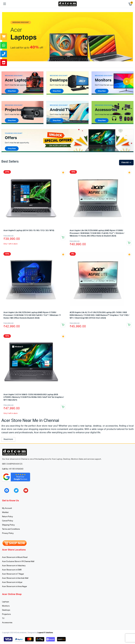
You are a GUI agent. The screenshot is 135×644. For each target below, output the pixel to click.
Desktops (6, 610)
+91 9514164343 (16, 469)
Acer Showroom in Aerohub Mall (15, 578)
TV (3, 619)
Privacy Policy (8, 533)
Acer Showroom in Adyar (12, 582)
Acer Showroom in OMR (12, 570)
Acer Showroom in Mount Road (15, 557)
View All (126, 163)
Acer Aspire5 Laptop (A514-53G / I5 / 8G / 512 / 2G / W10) (29, 231)
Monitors (6, 606)
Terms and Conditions (11, 529)
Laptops (6, 602)
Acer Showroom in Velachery (14, 566)
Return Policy (7, 517)
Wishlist (5, 512)
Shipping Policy (8, 525)
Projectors (6, 614)
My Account (7, 508)
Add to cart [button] (63, 237)
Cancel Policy (8, 521)
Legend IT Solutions (45, 633)
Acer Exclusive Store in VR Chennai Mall (18, 562)
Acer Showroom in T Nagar (13, 574)
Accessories (7, 623)
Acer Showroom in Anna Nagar (15, 587)
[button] (64, 58)
